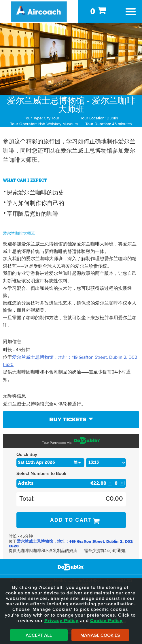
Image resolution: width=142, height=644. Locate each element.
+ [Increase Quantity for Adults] (122, 483)
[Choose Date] (51, 463)
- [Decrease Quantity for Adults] (110, 483)
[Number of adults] (116, 483)
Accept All (39, 635)
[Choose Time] (106, 463)
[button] (78, 462)
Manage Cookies (100, 635)
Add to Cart (71, 520)
